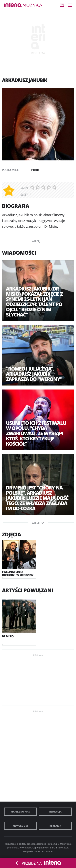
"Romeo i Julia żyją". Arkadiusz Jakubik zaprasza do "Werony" (34, 374)
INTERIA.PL (52, 848)
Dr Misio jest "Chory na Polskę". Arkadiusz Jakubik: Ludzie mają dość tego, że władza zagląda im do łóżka (37, 498)
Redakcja (55, 812)
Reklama (55, 826)
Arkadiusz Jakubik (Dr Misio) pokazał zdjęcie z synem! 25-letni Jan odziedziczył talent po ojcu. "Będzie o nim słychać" (34, 302)
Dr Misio (8, 636)
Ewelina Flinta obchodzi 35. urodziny (18, 573)
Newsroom (20, 826)
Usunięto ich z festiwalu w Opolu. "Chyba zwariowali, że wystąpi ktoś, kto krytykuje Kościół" (36, 433)
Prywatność (25, 848)
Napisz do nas (20, 812)
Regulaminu (53, 844)
